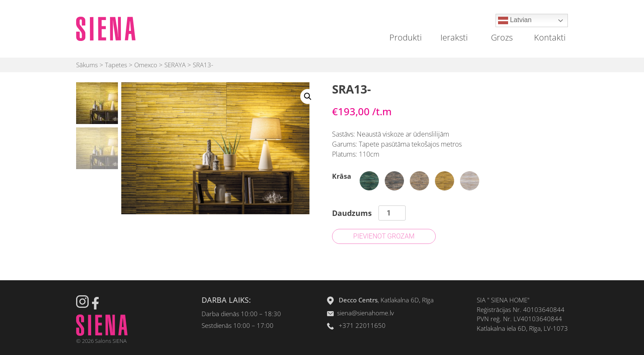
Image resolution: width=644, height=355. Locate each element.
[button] (308, 96)
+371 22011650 (362, 325)
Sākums (87, 65)
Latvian (515, 20)
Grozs (502, 37)
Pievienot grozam (384, 236)
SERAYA (175, 65)
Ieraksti (454, 37)
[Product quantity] (392, 213)
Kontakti (550, 37)
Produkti (406, 37)
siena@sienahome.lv (365, 313)
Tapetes (116, 65)
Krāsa (342, 176)
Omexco (146, 65)
